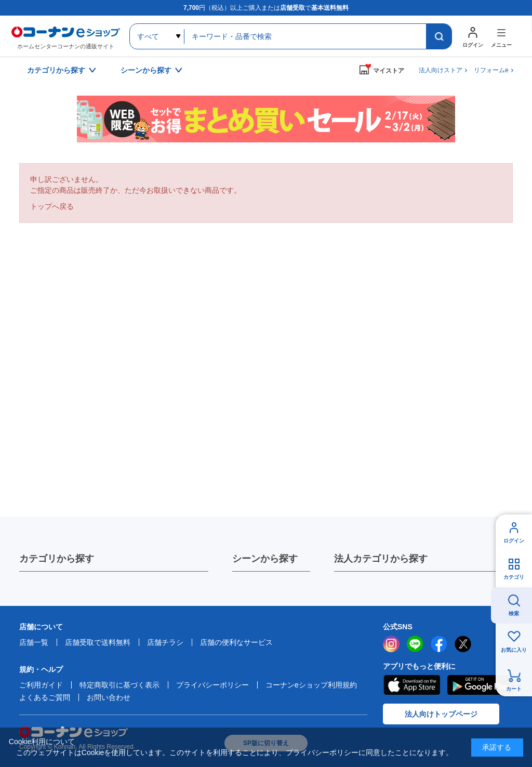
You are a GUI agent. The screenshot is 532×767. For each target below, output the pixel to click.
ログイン (514, 541)
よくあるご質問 (45, 697)
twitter (463, 644)
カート (514, 689)
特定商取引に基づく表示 (119, 685)
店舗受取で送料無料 (98, 642)
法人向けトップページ (441, 714)
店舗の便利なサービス (236, 642)
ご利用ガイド (41, 685)
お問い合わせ (109, 697)
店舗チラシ (165, 642)
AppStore (411, 685)
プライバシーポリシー (212, 685)
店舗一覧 (34, 642)
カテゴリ (514, 577)
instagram (391, 644)
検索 (514, 613)
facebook (439, 644)
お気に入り (514, 650)
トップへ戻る (52, 206)
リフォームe (491, 70)
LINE (415, 644)
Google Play (481, 685)
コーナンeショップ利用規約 (311, 685)
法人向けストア (441, 70)
